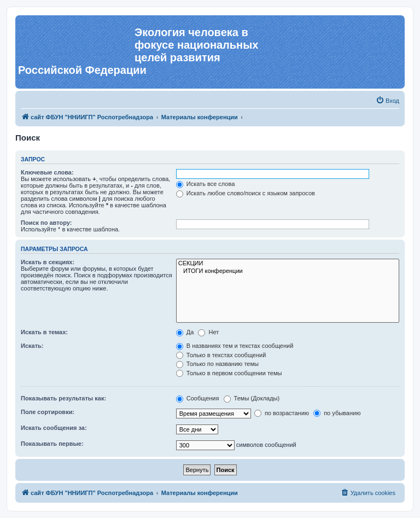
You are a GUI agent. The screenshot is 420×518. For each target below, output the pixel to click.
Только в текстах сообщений (221, 355)
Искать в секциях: (48, 262)
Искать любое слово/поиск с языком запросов (246, 193)
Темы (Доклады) (252, 398)
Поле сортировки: (48, 412)
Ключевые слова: (47, 172)
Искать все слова (206, 184)
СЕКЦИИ (288, 264)
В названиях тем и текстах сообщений (235, 346)
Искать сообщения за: (54, 428)
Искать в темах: (44, 332)
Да (185, 332)
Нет (208, 332)
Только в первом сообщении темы (229, 373)
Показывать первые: (52, 444)
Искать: (32, 346)
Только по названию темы (217, 364)
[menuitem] (387, 101)
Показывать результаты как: (63, 398)
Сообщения (198, 398)
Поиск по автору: (46, 223)
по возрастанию (282, 413)
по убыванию (337, 413)
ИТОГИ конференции (288, 271)
